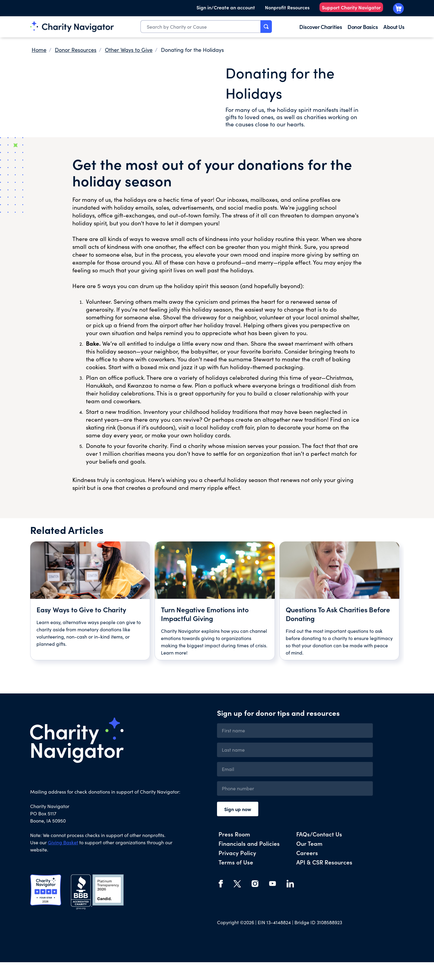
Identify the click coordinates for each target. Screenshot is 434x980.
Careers (307, 870)
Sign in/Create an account (226, 7)
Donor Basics (363, 27)
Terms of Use (236, 880)
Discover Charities (321, 27)
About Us (394, 27)
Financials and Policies (249, 861)
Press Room (234, 852)
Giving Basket (63, 860)
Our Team (309, 861)
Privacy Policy (237, 870)
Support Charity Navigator (351, 7)
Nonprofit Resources (287, 7)
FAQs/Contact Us (319, 852)
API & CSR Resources (324, 880)
